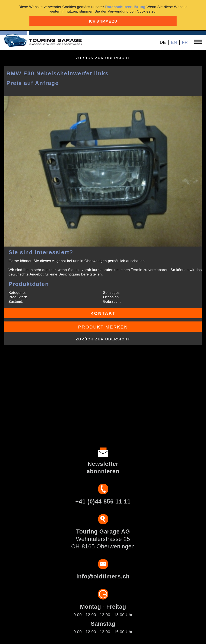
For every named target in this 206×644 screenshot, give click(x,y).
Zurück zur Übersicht (103, 58)
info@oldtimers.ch (103, 577)
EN (174, 42)
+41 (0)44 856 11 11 (103, 502)
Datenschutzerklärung (125, 7)
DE (163, 42)
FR (185, 42)
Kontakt (103, 313)
